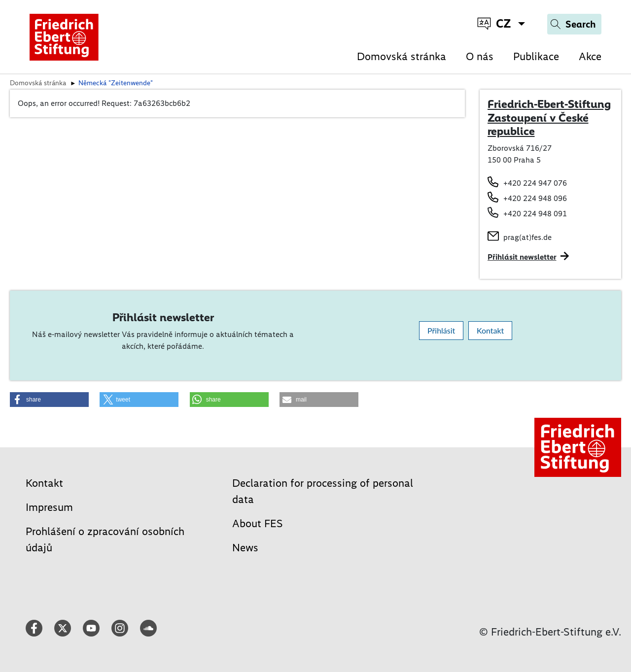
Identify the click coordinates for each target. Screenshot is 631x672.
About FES (258, 523)
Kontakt (490, 330)
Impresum (49, 507)
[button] (49, 400)
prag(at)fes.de (527, 237)
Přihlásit (441, 330)
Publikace (536, 56)
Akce (590, 56)
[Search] (574, 24)
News (245, 548)
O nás (480, 56)
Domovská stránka (402, 56)
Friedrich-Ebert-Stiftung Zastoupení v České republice (549, 118)
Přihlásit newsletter (522, 257)
